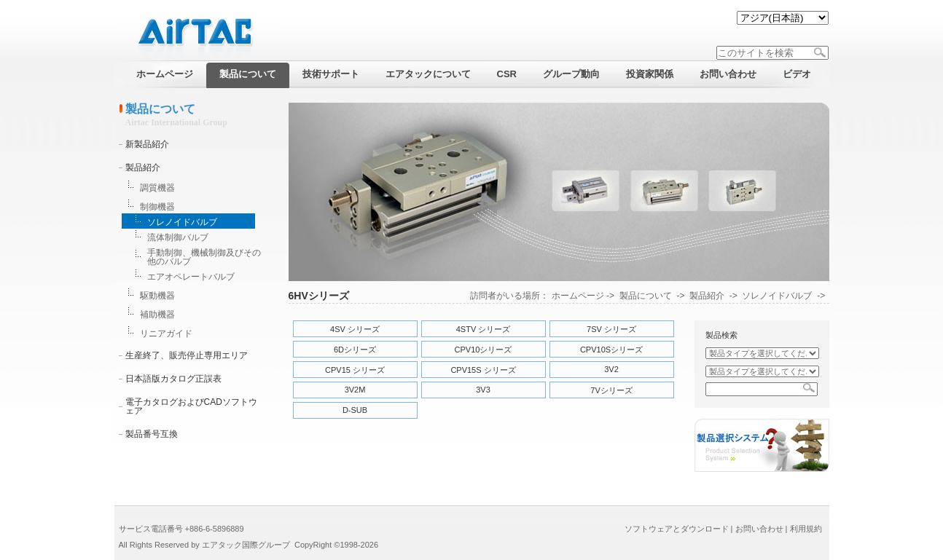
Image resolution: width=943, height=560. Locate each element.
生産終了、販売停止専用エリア (187, 355)
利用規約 (806, 529)
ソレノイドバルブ (182, 222)
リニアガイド (166, 334)
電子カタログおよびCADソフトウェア (191, 406)
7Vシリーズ (611, 390)
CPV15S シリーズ (483, 370)
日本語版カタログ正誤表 (173, 379)
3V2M (355, 390)
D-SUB (355, 410)
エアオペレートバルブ (191, 277)
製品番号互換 (152, 434)
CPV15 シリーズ (355, 370)
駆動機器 (157, 296)
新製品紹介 (147, 144)
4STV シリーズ (484, 329)
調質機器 (157, 188)
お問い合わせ (759, 529)
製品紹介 (143, 167)
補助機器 (157, 315)
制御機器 (157, 207)
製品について (646, 296)
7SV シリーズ (611, 329)
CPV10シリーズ (484, 350)
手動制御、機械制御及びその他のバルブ (204, 257)
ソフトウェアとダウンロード (677, 529)
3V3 (483, 390)
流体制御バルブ (178, 237)
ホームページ (578, 296)
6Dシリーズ (355, 350)
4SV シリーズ (355, 329)
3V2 (611, 369)
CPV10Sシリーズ (611, 350)
